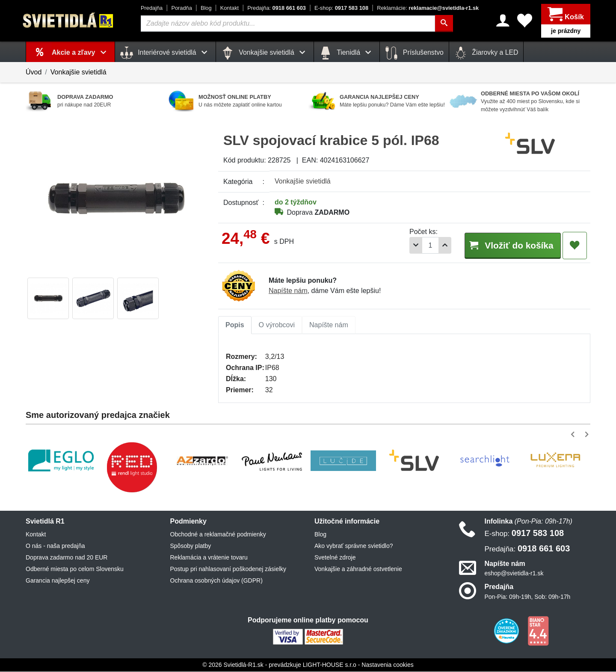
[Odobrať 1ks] (408, 245)
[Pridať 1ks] (437, 245)
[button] (574, 435)
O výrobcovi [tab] (277, 325)
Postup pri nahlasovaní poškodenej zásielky (228, 569)
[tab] (235, 326)
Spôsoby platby (191, 546)
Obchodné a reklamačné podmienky (218, 535)
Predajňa (152, 8)
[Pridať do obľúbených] (575, 246)
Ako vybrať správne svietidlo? (354, 546)
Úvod (34, 72)
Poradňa (181, 8)
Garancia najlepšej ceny (58, 581)
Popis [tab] (235, 325)
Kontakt (230, 8)
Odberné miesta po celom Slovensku (75, 569)
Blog (206, 8)
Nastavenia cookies (387, 665)
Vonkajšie (303, 181)
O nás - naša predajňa (55, 546)
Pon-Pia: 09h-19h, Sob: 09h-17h (528, 597)
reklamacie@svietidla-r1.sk (428, 8)
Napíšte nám (288, 291)
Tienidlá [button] (347, 53)
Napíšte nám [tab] (329, 325)
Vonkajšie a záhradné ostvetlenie (358, 569)
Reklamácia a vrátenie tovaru (209, 558)
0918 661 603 (277, 8)
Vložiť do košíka (508, 245)
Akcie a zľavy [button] (81, 52)
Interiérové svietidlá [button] (165, 53)
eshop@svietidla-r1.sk (514, 574)
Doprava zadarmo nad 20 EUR (67, 558)
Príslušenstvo (414, 53)
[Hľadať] (444, 24)
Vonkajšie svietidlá (78, 72)
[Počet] (422, 245)
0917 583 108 (341, 8)
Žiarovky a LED (486, 53)
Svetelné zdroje (335, 558)
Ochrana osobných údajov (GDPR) (216, 581)
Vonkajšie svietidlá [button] (265, 53)
